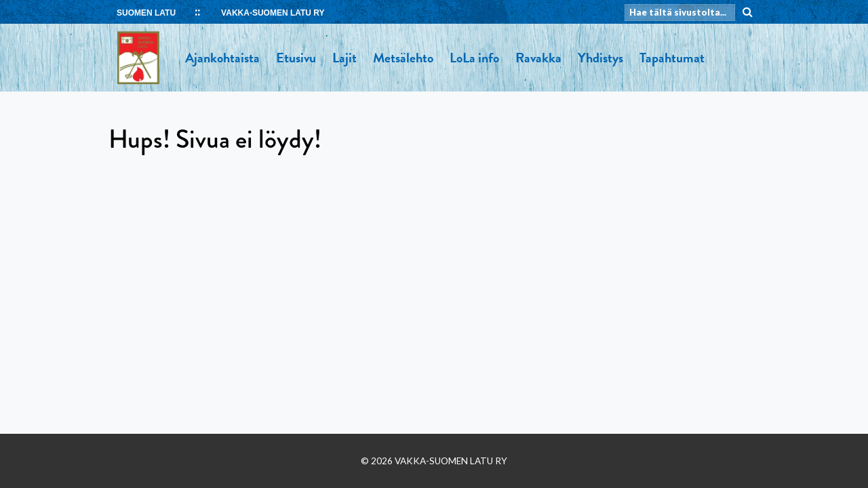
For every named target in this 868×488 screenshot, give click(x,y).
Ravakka (538, 58)
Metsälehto (403, 58)
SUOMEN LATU (146, 13)
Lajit (344, 58)
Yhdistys (600, 58)
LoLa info (474, 58)
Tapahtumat (672, 58)
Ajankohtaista (222, 58)
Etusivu (296, 58)
